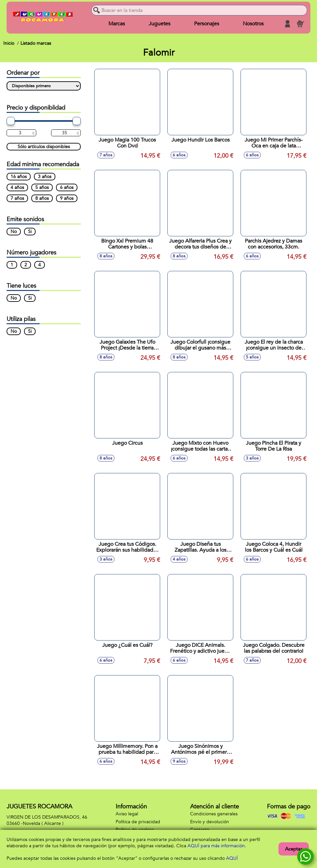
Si (30, 232)
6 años (67, 187)
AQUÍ (232, 858)
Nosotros (253, 24)
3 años (45, 177)
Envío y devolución (210, 822)
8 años (42, 198)
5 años (42, 187)
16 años (19, 177)
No (14, 232)
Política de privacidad (138, 822)
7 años (17, 198)
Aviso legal (127, 814)
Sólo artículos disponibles (44, 147)
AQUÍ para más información (216, 846)
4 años (17, 187)
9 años (67, 198)
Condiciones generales (214, 814)
